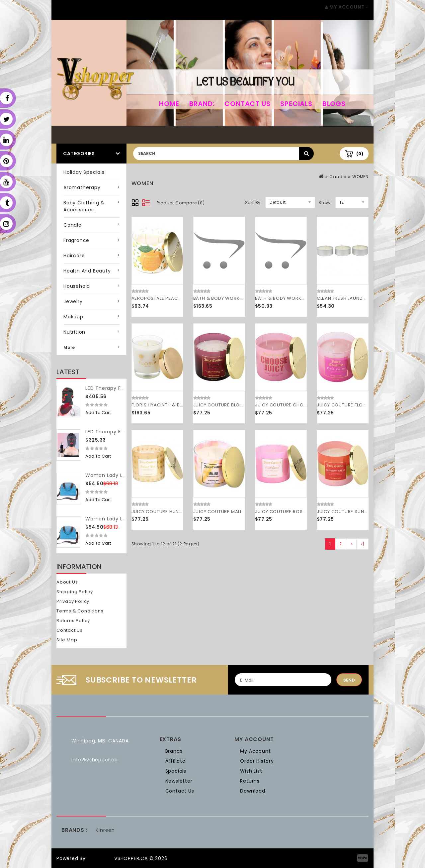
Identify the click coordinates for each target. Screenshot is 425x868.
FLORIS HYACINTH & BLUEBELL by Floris (175, 405)
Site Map (67, 640)
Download (253, 791)
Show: (325, 203)
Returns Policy (73, 621)
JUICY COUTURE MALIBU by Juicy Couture (241, 512)
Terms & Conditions (80, 611)
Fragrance (76, 240)
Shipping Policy (75, 592)
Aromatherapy (82, 187)
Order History (257, 761)
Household (77, 286)
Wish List (251, 771)
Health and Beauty (87, 271)
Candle (73, 225)
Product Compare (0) (181, 203)
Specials (296, 104)
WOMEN (360, 177)
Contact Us (247, 104)
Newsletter (179, 781)
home (169, 104)
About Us (67, 582)
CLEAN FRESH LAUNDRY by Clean (354, 298)
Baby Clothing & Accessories (84, 206)
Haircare (74, 256)
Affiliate (175, 761)
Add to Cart (98, 413)
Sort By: (254, 203)
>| (362, 544)
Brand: (202, 104)
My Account (255, 751)
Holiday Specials (84, 172)
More (69, 347)
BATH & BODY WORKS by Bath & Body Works (245, 298)
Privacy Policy (73, 601)
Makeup (73, 317)
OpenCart (100, 858)
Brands (174, 751)
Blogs (334, 104)
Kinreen (105, 830)
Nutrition (74, 332)
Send (349, 680)
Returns (250, 781)
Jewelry (73, 301)
